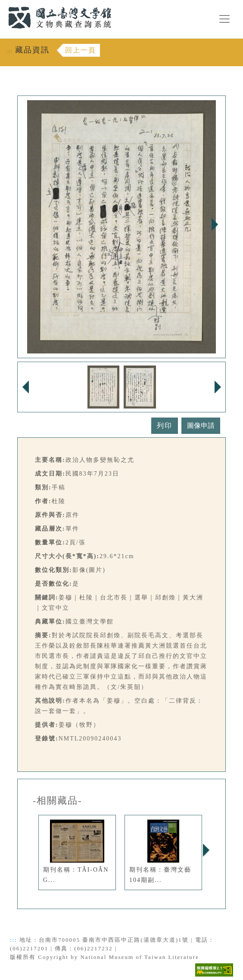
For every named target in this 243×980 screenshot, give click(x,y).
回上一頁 (81, 50)
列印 (165, 425)
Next (215, 224)
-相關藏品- (58, 801)
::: (3, 5)
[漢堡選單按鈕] (224, 19)
